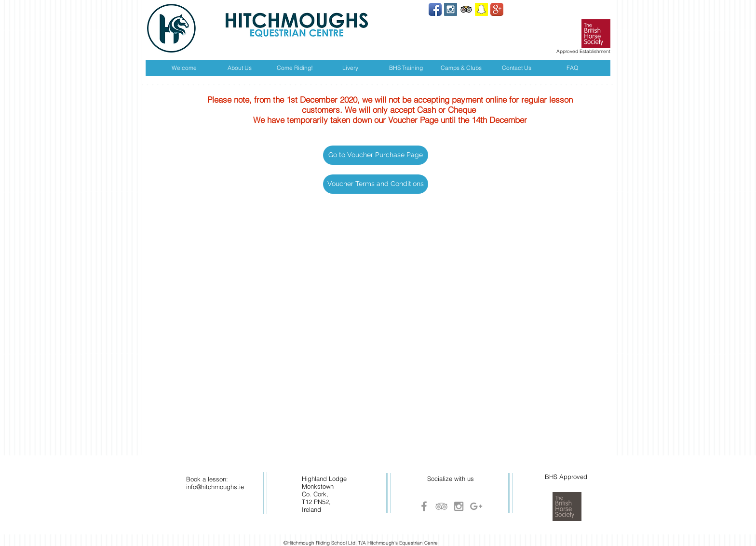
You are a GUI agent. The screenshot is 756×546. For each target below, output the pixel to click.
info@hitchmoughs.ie (215, 487)
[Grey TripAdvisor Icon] (441, 506)
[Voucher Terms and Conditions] (376, 184)
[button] (376, 155)
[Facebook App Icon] (435, 9)
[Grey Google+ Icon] (476, 506)
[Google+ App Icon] (497, 9)
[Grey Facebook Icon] (424, 506)
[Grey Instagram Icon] (459, 506)
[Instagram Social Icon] (451, 9)
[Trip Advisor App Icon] (466, 9)
